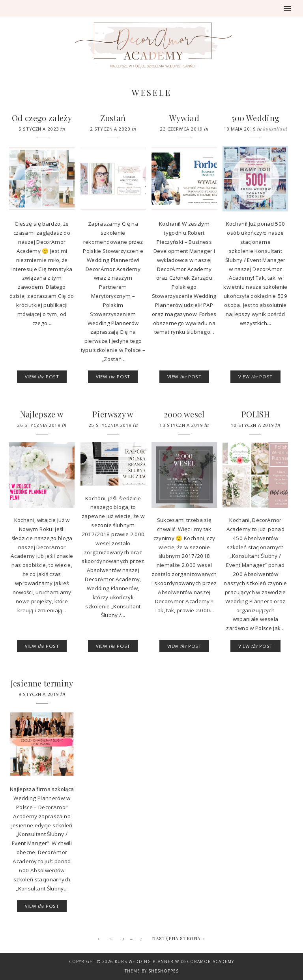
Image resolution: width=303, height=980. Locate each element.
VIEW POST (42, 377)
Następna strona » (178, 938)
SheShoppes (164, 971)
